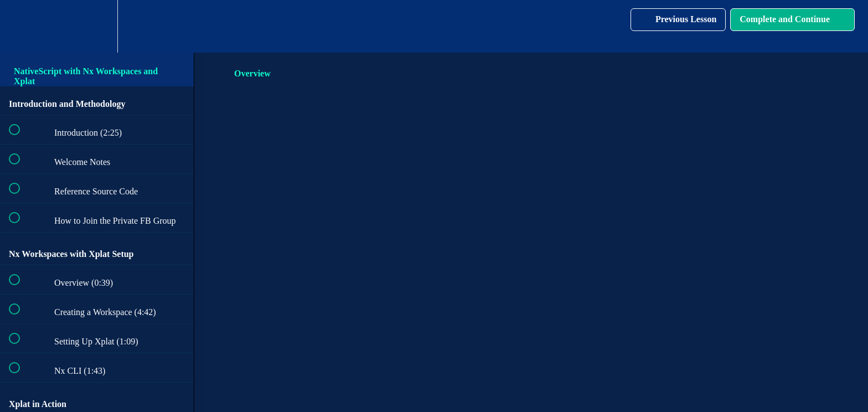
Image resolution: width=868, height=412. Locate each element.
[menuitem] (97, 26)
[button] (20, 26)
